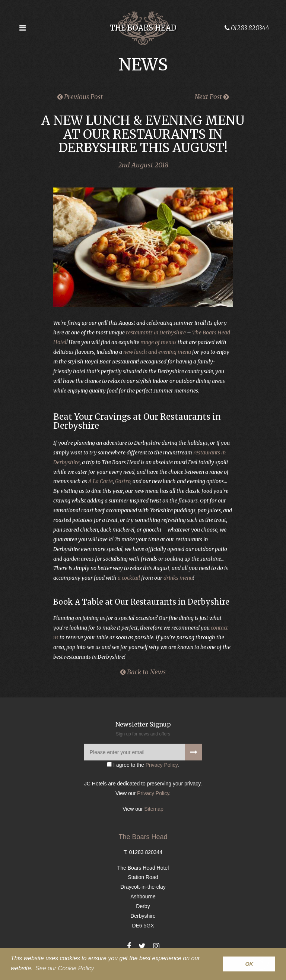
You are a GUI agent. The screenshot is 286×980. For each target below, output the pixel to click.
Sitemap (154, 809)
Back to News (143, 672)
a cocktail (129, 578)
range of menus (158, 342)
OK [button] (249, 964)
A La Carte (101, 481)
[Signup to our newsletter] (193, 752)
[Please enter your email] (143, 752)
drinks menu (178, 578)
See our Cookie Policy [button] (65, 968)
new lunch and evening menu (157, 352)
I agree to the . (143, 765)
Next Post (212, 97)
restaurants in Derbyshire (156, 333)
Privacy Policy (162, 765)
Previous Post (80, 97)
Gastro (123, 481)
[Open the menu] (22, 28)
